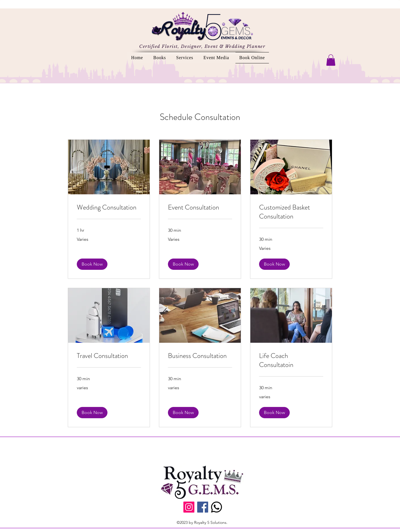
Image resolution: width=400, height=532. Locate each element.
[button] (331, 60)
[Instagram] (189, 507)
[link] (109, 208)
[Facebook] (203, 507)
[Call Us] (216, 507)
